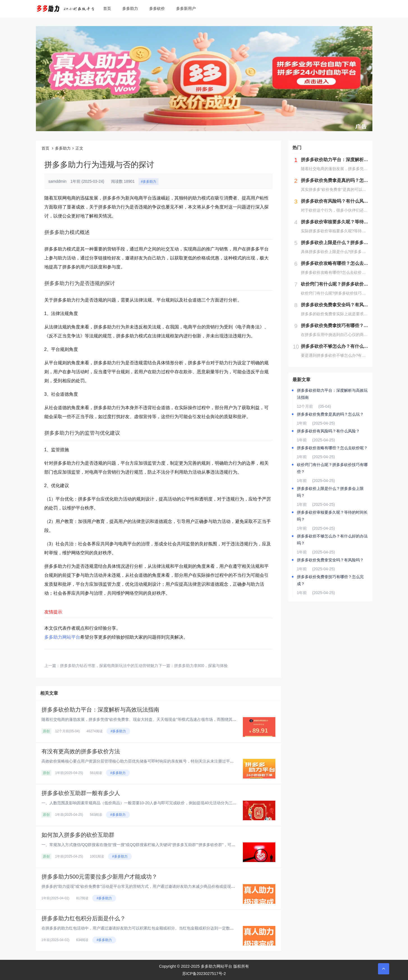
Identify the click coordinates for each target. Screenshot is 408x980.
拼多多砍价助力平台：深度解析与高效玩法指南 (100, 710)
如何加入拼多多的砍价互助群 (78, 835)
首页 (107, 8)
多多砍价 (157, 8)
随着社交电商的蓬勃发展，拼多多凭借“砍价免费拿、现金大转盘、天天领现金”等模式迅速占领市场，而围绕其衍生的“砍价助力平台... (157, 719)
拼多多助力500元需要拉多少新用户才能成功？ (99, 877)
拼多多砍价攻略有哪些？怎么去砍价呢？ (332, 448)
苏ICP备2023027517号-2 (204, 974)
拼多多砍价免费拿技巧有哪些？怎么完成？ (330, 580)
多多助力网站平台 (62, 637)
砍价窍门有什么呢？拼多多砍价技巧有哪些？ (332, 468)
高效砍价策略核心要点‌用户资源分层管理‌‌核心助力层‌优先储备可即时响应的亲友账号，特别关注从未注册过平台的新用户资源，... (153, 761)
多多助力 (130, 8)
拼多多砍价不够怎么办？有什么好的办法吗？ (332, 540)
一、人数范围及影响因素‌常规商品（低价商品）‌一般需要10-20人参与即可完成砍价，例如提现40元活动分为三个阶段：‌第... (148, 803)
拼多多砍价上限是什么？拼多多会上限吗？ (330, 492)
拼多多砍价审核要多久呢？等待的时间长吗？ (332, 516)
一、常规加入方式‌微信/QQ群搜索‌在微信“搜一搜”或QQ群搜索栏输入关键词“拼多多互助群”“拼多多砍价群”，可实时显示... (146, 845)
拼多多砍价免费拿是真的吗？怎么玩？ (330, 414)
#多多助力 (148, 182)
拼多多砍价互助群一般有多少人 (81, 793)
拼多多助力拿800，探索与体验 (201, 666)
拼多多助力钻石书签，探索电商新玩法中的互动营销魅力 (109, 666)
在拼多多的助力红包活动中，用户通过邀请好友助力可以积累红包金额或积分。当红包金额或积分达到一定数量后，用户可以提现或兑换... (161, 928)
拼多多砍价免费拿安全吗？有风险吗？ (330, 560)
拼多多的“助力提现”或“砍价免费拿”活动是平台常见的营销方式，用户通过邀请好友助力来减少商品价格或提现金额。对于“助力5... (154, 886)
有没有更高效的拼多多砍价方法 (81, 751)
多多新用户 (186, 8)
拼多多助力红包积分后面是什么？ (84, 918)
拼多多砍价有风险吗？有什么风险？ (328, 431)
